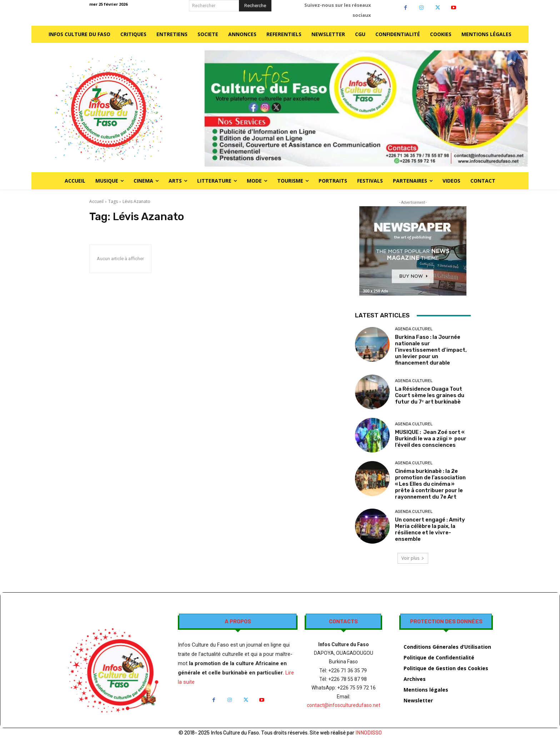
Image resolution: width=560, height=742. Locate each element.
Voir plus (413, 558)
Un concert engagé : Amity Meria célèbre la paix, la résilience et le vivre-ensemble (430, 529)
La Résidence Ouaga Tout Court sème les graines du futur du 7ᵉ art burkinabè (430, 395)
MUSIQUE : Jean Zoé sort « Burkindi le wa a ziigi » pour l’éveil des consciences (431, 439)
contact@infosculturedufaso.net (344, 705)
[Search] (255, 6)
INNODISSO (369, 732)
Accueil (96, 201)
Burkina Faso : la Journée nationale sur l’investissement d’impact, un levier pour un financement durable (431, 350)
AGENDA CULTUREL (414, 329)
